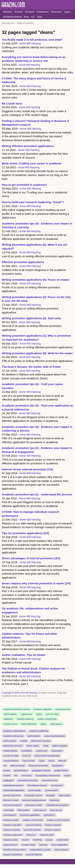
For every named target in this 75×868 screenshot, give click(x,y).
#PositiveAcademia (12, 17)
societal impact (28, 845)
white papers (56, 724)
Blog (26, 17)
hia (16, 776)
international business (28, 780)
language (50, 795)
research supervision (13, 835)
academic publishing (39, 731)
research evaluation (12, 825)
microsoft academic (12, 805)
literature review (11, 800)
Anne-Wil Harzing (30, 43)
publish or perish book (33, 820)
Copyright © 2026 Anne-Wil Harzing (19, 693)
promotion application (30, 815)
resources (31, 835)
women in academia (13, 855)
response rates (47, 835)
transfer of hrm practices (15, 850)
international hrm (50, 780)
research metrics (52, 830)
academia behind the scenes (17, 709)
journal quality (35, 790)
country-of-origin (11, 756)
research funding (33, 825)
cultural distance (11, 761)
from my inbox (52, 714)
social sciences (10, 845)
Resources (56, 12)
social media (62, 840)
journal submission (12, 795)
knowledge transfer (33, 795)
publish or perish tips (47, 719)
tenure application (59, 845)
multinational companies (57, 805)
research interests (12, 830)
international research (13, 785)
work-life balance (34, 855)
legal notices (65, 795)
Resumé (19, 12)
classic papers (10, 714)
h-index (7, 776)
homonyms (27, 776)
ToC (33, 17)
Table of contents (25, 23)
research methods (32, 830)
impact (67, 776)
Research (30, 12)
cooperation (57, 751)
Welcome (8, 12)
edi (5, 766)
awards (24, 741)
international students (37, 785)
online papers (40, 810)
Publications (43, 12)
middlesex (8, 719)
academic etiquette (43, 709)
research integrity (53, 825)
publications (49, 815)
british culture (33, 746)
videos (43, 724)
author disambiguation (54, 736)
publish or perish (11, 820)
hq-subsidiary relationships (48, 776)
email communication (38, 766)
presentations (10, 815)
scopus (49, 840)
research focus (10, 724)
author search (10, 741)
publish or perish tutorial (58, 820)
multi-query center (34, 805)
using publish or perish (40, 850)
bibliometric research (13, 746)
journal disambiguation (14, 790)
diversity (62, 761)
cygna (39, 714)
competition (27, 751)
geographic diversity (41, 770)
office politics (23, 810)
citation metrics (10, 751)
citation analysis (59, 746)
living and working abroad (34, 800)
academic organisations (14, 731)
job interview (57, 785)
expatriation (57, 766)
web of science (61, 850)
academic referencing (13, 736)
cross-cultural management (47, 756)
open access (56, 810)
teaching (43, 845)
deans (51, 761)
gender (7, 770)
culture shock (29, 761)
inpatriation (9, 780)
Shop (40, 17)
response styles (11, 840)
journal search (52, 790)
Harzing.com (8, 23)
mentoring (54, 800)
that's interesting (29, 724)
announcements (63, 709)
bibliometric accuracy (41, 741)
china (45, 746)
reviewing (37, 840)
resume (26, 840)
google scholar (61, 770)
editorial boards (18, 766)
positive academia (25, 719)
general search (21, 770)
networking (8, 810)
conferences (26, 714)
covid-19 (27, 756)
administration (34, 736)
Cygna (67, 12)
